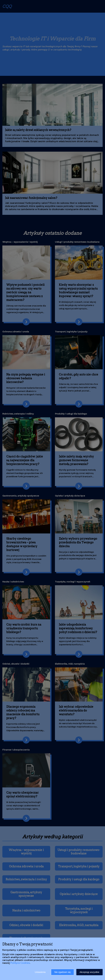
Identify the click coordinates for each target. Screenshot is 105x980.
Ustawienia (40, 972)
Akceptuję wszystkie (89, 972)
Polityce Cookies (20, 963)
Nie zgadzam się (62, 972)
